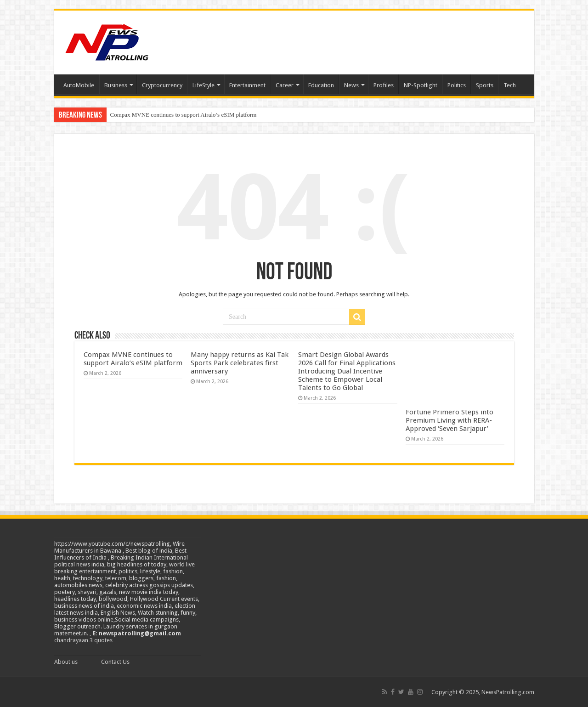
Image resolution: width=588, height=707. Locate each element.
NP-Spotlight (421, 85)
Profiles (384, 85)
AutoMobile (79, 85)
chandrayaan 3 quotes (83, 640)
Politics (457, 85)
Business (116, 85)
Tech (510, 85)
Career (285, 85)
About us (66, 662)
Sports (485, 85)
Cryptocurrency (162, 85)
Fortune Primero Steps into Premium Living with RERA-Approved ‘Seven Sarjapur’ (449, 420)
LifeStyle (204, 85)
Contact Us (115, 662)
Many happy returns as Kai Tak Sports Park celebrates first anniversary (240, 363)
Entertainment (247, 85)
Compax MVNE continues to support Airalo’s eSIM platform (184, 115)
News (351, 85)
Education (321, 85)
